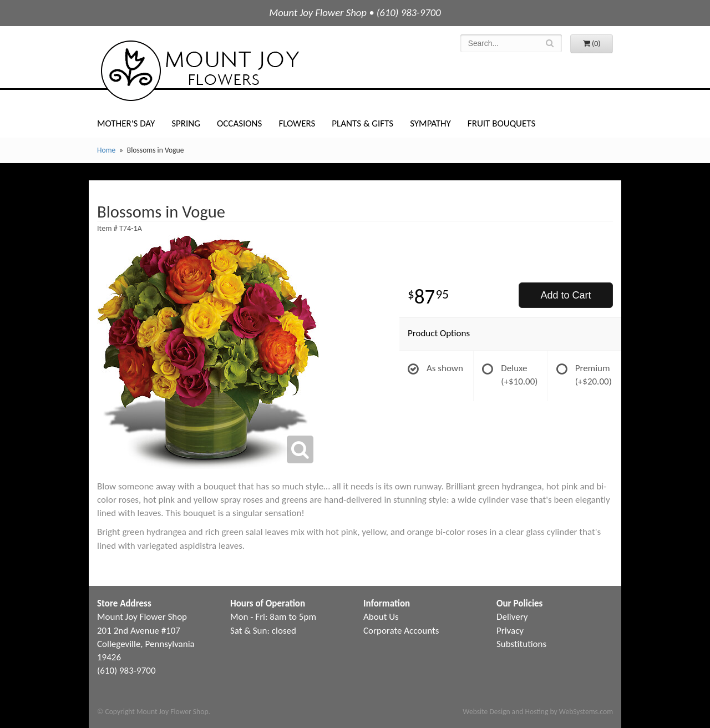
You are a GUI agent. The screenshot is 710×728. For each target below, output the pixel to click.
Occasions (239, 123)
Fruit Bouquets (501, 123)
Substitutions (521, 644)
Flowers (297, 123)
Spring (186, 123)
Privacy (510, 631)
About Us (381, 617)
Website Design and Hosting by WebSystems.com (538, 712)
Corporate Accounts (401, 631)
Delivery (512, 617)
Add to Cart (566, 295)
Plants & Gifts (362, 123)
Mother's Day (126, 123)
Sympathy (430, 123)
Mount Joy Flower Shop (199, 71)
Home (106, 150)
